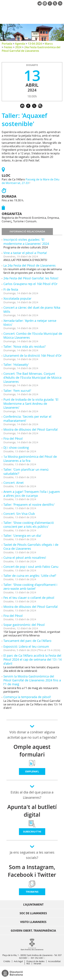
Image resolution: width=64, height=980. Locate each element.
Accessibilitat (54, 961)
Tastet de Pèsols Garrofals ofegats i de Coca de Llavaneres (31, 547)
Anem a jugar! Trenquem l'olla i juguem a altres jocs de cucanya (32, 494)
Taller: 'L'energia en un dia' (22, 536)
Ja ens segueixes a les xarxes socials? (32, 855)
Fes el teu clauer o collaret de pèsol (29, 598)
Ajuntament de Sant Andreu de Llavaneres (18, 18)
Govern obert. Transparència (33, 931)
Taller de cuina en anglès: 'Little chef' (30, 576)
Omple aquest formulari (32, 751)
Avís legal (18, 961)
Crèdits (7, 961)
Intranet (37, 963)
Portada (7, 44)
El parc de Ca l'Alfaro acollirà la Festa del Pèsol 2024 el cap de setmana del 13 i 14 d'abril (33, 659)
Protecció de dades (35, 961)
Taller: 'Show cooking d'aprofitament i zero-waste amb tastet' (30, 587)
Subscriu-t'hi (32, 832)
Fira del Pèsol (13, 438)
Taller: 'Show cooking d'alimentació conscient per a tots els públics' (29, 525)
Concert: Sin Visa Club (19, 514)
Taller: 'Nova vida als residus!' (25, 346)
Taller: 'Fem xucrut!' (17, 391)
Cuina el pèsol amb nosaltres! (25, 558)
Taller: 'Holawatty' (16, 365)
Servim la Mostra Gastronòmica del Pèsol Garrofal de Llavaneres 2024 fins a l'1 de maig (32, 680)
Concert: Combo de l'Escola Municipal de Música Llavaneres (33, 335)
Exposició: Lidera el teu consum (26, 646)
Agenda (20, 44)
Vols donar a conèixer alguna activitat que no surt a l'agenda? (32, 735)
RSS (28, 963)
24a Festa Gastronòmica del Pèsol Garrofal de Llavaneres (31, 49)
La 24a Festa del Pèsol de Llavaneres (30, 265)
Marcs (49, 44)
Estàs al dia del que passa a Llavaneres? (32, 795)
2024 (18, 47)
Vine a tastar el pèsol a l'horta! (25, 253)
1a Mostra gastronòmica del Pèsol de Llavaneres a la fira (30, 458)
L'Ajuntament (33, 905)
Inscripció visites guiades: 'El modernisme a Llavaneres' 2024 (26, 241)
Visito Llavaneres (33, 922)
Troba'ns (32, 892)
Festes (8, 47)
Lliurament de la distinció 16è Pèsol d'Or (33, 356)
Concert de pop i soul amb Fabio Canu (31, 567)
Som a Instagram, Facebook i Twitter (32, 871)
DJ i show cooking (16, 447)
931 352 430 (37, 958)
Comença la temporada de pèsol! (27, 697)
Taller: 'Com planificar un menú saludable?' (26, 471)
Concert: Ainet (13, 483)
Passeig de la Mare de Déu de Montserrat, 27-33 (31, 181)
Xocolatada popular (17, 298)
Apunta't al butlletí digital (32, 811)
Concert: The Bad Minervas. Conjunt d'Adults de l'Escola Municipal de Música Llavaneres (32, 378)
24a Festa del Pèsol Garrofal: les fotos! (31, 278)
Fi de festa (11, 289)
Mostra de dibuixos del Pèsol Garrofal (31, 429)
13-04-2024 (35, 44)
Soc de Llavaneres (33, 913)
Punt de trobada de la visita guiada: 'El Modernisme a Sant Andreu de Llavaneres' (31, 403)
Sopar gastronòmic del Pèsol (24, 625)
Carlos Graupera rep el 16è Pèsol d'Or (30, 284)
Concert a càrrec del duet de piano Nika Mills (32, 309)
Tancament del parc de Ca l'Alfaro (27, 641)
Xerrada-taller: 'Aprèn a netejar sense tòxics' (30, 323)
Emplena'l (32, 771)
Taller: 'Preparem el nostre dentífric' (29, 505)
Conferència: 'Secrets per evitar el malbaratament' (27, 418)
